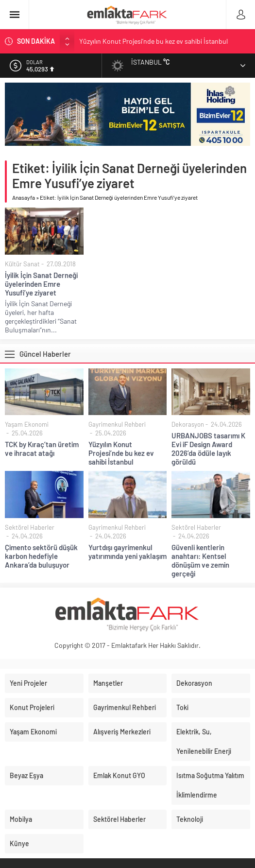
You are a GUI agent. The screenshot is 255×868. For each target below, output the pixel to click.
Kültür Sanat (22, 264)
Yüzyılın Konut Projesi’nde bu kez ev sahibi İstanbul (153, 41)
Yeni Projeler (28, 683)
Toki (182, 707)
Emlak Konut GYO (119, 775)
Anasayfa (24, 197)
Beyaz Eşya (26, 775)
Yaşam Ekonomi (27, 424)
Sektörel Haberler (30, 527)
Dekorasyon (188, 424)
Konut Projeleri (32, 707)
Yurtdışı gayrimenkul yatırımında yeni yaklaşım (127, 552)
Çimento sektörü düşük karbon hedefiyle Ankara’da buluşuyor (41, 556)
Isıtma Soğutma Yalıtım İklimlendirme (210, 785)
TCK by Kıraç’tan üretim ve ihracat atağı (42, 449)
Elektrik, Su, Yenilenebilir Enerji (204, 741)
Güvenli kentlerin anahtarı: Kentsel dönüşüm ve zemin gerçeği (200, 560)
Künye (19, 843)
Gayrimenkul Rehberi (117, 424)
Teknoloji (190, 819)
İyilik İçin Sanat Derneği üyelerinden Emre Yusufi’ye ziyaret (41, 284)
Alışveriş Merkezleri (122, 732)
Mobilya (21, 819)
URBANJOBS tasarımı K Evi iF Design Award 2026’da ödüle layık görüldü (208, 449)
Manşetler (108, 683)
